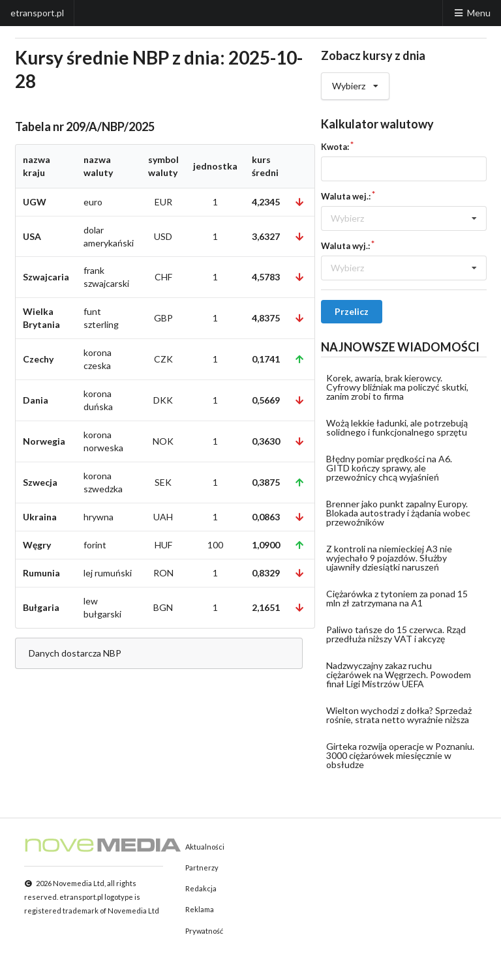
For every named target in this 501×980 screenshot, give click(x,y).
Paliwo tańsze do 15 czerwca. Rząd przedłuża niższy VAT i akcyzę (396, 634)
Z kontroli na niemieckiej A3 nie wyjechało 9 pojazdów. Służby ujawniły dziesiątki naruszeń (389, 558)
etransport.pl (37, 13)
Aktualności (205, 847)
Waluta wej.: (346, 196)
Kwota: (335, 147)
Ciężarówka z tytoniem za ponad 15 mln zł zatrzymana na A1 (397, 598)
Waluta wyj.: (345, 246)
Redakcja (201, 888)
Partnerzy (202, 868)
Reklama (200, 909)
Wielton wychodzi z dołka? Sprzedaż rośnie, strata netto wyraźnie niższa (399, 715)
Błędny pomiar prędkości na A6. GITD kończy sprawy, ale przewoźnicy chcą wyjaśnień (389, 468)
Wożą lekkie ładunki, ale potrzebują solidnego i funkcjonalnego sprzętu (397, 427)
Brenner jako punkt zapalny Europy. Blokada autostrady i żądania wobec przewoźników (398, 513)
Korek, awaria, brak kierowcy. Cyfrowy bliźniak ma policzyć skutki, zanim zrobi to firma (397, 387)
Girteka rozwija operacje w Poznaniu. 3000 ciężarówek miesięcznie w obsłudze (400, 755)
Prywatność (204, 931)
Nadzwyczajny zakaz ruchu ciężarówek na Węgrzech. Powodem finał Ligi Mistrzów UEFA (399, 675)
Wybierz (355, 82)
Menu (472, 13)
